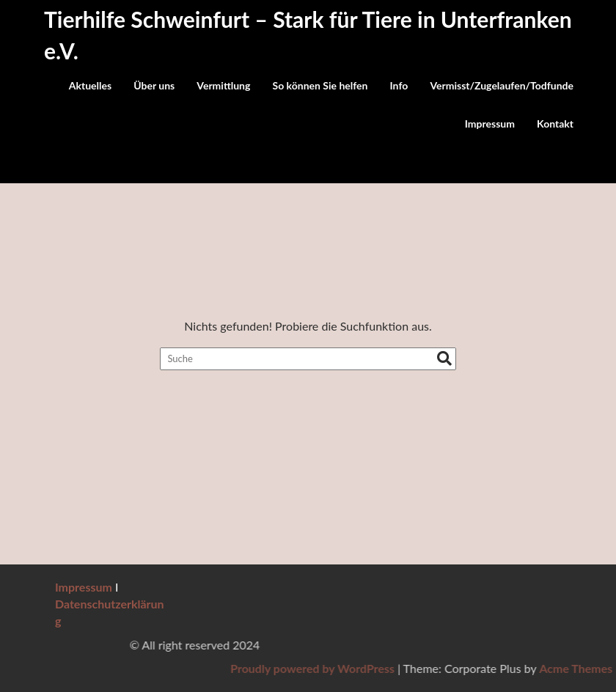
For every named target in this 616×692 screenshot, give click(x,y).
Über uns (154, 85)
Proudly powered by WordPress (456, 668)
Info (399, 85)
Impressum (490, 124)
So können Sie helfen (320, 85)
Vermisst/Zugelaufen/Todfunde (502, 85)
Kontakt (555, 124)
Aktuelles (90, 85)
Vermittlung (223, 85)
